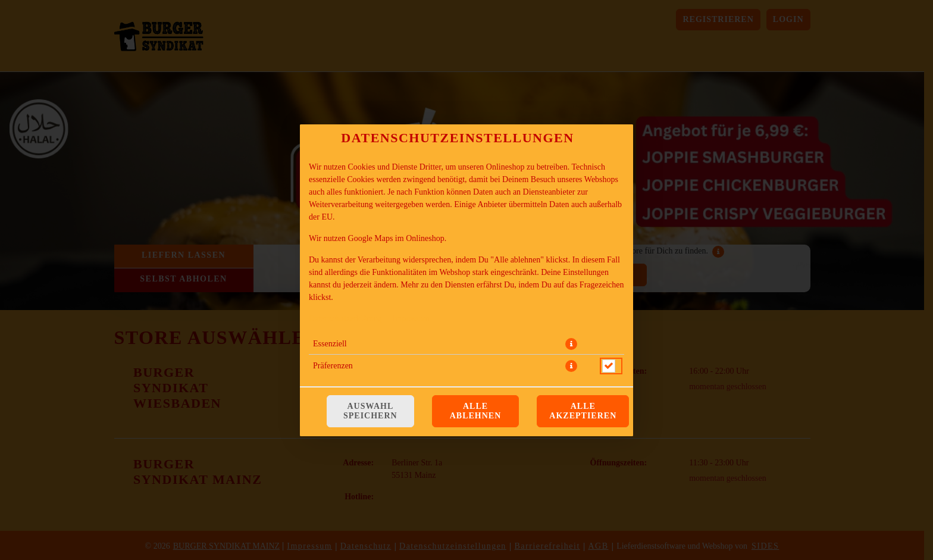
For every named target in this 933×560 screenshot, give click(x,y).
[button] (571, 344)
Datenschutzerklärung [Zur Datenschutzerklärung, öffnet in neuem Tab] (345, 319)
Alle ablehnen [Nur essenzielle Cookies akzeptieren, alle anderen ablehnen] (476, 411)
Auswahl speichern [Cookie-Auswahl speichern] (370, 411)
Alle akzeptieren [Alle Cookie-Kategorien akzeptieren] (583, 411)
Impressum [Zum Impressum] (411, 319)
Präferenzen (333, 366)
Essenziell (330, 344)
